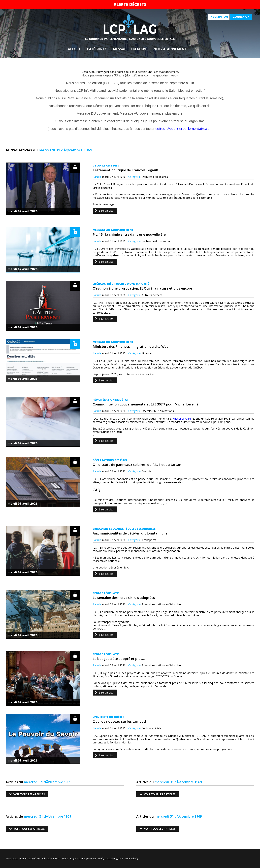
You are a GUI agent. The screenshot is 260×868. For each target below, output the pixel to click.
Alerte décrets (130, 4)
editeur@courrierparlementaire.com (184, 129)
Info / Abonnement (170, 49)
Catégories (97, 49)
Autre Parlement (152, 295)
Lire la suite (106, 211)
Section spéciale (152, 728)
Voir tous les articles (29, 794)
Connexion (241, 17)
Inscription (219, 17)
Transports (149, 540)
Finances (147, 353)
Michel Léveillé (182, 419)
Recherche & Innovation (157, 241)
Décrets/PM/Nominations (158, 411)
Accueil (74, 49)
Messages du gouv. (130, 49)
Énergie (147, 471)
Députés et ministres (155, 177)
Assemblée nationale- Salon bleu (162, 604)
